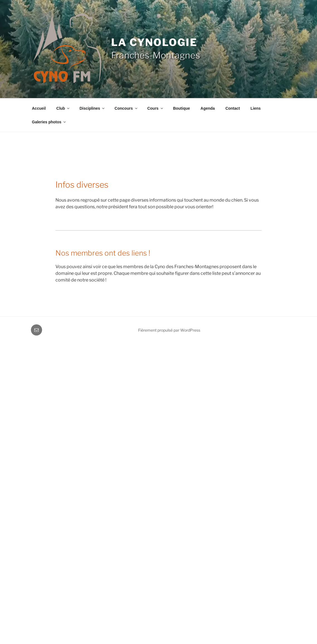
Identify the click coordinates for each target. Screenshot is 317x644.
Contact (233, 108)
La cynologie (154, 42)
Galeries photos (49, 122)
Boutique (181, 108)
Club (63, 108)
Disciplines (92, 108)
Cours (156, 108)
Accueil (39, 108)
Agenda (208, 108)
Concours (126, 108)
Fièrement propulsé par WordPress (169, 330)
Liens (256, 108)
